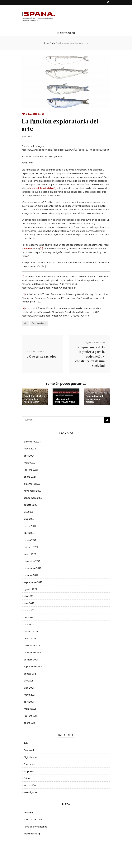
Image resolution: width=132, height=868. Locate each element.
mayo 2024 (30, 449)
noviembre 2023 (33, 491)
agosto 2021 (30, 674)
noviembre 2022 (33, 568)
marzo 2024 (30, 463)
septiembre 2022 (33, 582)
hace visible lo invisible (42, 188)
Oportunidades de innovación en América (95, 399)
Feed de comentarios (35, 827)
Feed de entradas (33, 820)
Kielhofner (27, 249)
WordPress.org (32, 834)
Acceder (28, 813)
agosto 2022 (30, 589)
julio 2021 (28, 681)
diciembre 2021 (32, 646)
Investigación (36, 114)
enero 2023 (30, 554)
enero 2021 (30, 723)
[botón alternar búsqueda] (108, 3)
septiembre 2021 (33, 667)
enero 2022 (30, 639)
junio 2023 (29, 519)
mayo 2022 (30, 610)
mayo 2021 (29, 695)
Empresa (102, 393)
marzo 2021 (30, 709)
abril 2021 (29, 702)
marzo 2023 (30, 540)
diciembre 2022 (32, 561)
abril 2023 (29, 533)
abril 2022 (29, 618)
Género (28, 778)
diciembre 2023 (32, 484)
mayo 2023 (30, 526)
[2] (41, 249)
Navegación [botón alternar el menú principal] (66, 33)
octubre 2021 (31, 660)
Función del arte (39, 323)
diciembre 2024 (32, 442)
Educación (29, 764)
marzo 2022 (30, 624)
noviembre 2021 (32, 653)
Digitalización (31, 757)
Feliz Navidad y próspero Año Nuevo (65, 400)
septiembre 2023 (33, 498)
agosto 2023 (30, 505)
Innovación (30, 785)
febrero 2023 (31, 547)
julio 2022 (29, 596)
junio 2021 (29, 688)
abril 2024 (29, 456)
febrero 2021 (31, 716)
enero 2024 (30, 477)
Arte (24, 114)
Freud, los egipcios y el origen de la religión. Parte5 (34, 399)
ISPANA (29, 137)
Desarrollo (91, 393)
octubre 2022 (31, 575)
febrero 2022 (31, 632)
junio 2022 (29, 603)
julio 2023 (29, 512)
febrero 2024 (31, 470)
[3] (23, 308)
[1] (55, 188)
